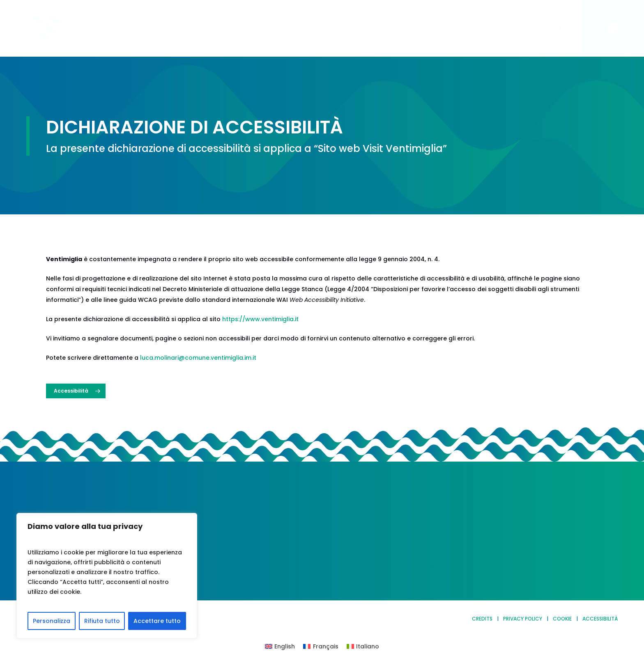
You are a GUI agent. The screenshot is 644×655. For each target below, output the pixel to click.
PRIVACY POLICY (523, 619)
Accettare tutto (157, 621)
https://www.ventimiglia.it (260, 319)
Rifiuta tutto (102, 621)
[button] (613, 29)
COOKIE (562, 619)
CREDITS (482, 619)
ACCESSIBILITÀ (600, 619)
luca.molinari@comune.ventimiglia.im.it (198, 358)
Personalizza (52, 621)
